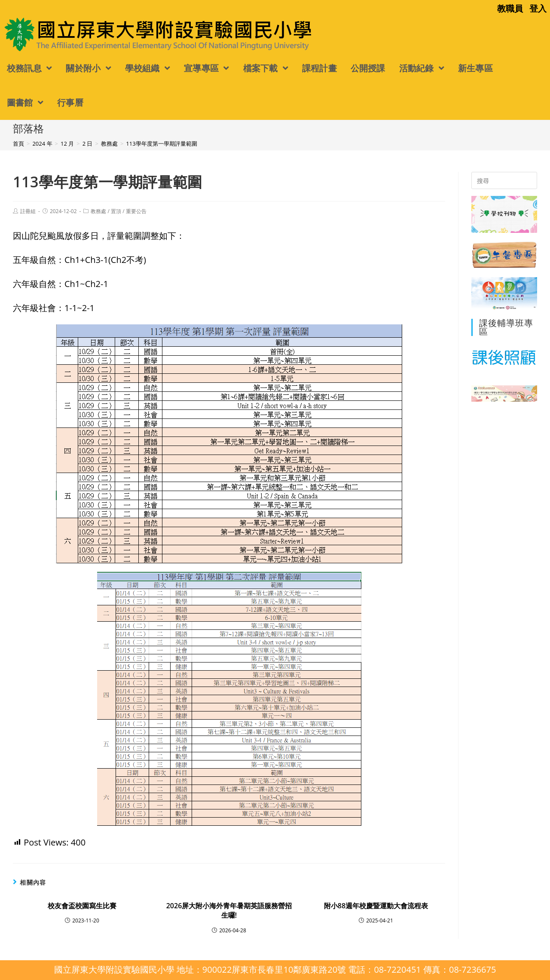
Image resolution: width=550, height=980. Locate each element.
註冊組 (28, 211)
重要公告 (136, 211)
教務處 (98, 211)
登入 (538, 8)
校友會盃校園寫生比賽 (82, 906)
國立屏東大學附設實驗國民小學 (72, 34)
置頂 (116, 211)
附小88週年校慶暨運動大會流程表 (376, 906)
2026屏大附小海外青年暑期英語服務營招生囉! (229, 910)
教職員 (510, 8)
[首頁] (18, 143)
